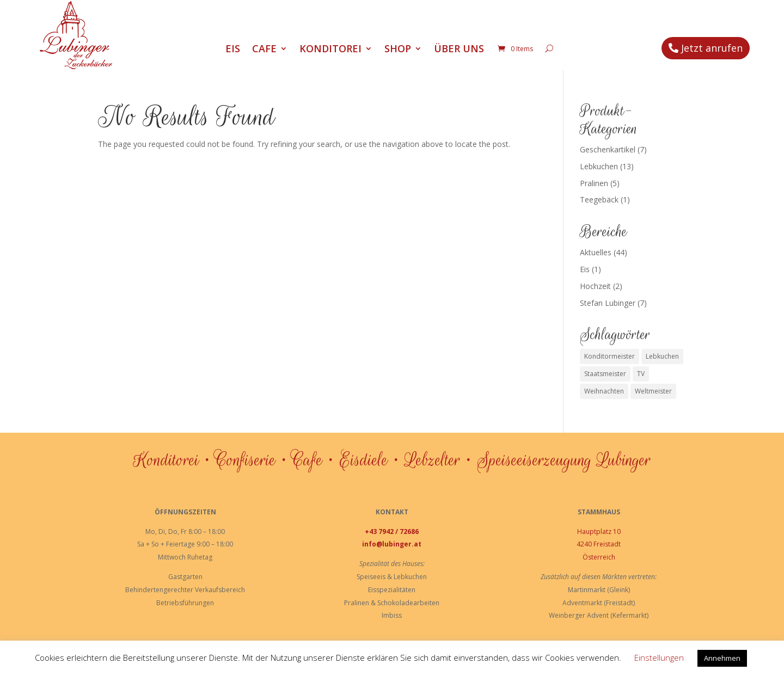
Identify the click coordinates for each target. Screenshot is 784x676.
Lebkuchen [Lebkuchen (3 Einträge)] (662, 356)
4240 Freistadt (599, 544)
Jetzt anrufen (712, 48)
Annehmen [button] (722, 658)
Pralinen (594, 183)
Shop (398, 50)
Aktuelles (596, 252)
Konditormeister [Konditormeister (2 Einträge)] (610, 356)
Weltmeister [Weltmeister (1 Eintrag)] (653, 391)
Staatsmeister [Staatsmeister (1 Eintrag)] (605, 374)
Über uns (459, 50)
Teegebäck (599, 199)
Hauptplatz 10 (599, 531)
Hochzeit (595, 286)
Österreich (599, 557)
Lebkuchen (599, 166)
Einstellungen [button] (659, 657)
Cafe (264, 50)
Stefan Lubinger (608, 303)
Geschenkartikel (608, 149)
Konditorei (330, 50)
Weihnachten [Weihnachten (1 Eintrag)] (604, 391)
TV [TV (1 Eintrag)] (641, 374)
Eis (233, 50)
